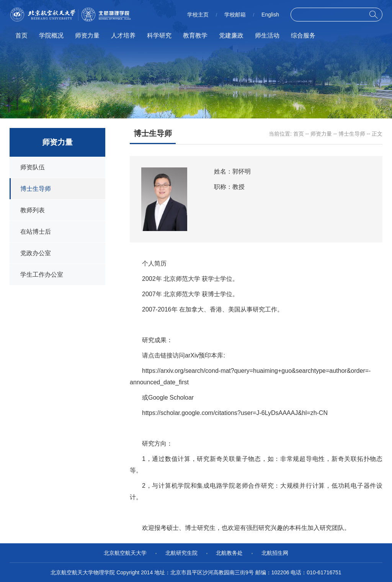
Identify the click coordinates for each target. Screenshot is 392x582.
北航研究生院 (181, 553)
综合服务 (303, 35)
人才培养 (123, 35)
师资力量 (87, 35)
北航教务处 (229, 553)
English (270, 15)
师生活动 (267, 35)
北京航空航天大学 (125, 553)
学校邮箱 (235, 15)
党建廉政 (231, 35)
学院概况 (51, 35)
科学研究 (159, 35)
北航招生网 (275, 553)
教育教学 (195, 35)
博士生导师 (352, 134)
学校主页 (198, 15)
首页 (21, 35)
